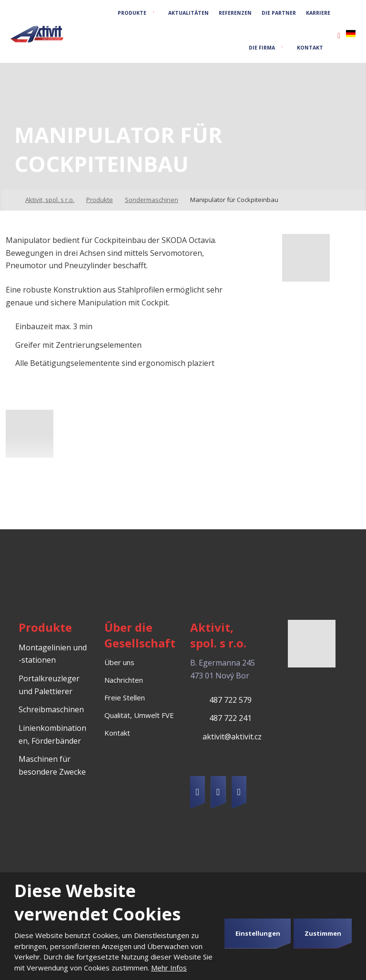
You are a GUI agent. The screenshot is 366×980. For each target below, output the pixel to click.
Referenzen (235, 13)
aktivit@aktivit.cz (232, 737)
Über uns (119, 662)
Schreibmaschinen (51, 709)
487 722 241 (230, 718)
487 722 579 (230, 700)
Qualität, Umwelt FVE (139, 715)
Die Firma (262, 48)
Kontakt (310, 48)
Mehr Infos (169, 968)
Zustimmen (323, 933)
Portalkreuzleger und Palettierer (49, 685)
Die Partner (279, 13)
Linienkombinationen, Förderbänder (52, 734)
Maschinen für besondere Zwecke (52, 765)
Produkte (132, 13)
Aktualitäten (188, 13)
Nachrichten (124, 680)
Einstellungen (258, 933)
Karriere (318, 13)
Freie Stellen (125, 697)
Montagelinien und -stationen (53, 654)
